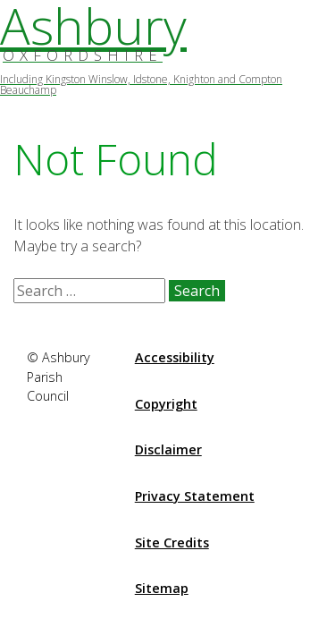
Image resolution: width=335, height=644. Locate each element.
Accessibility (175, 357)
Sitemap (162, 588)
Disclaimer (168, 449)
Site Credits (172, 542)
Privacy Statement (195, 496)
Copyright (166, 404)
